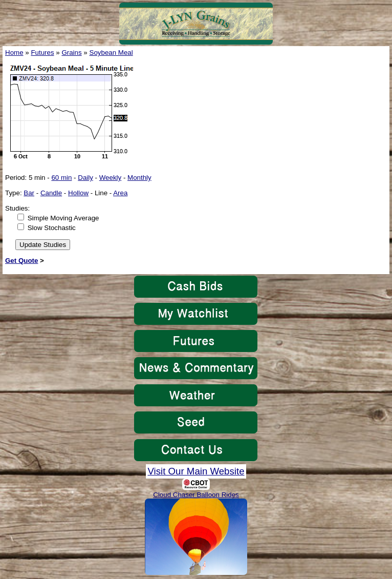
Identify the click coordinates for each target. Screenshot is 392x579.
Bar (29, 193)
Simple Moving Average (63, 218)
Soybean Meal (111, 53)
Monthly (139, 178)
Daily (85, 178)
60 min (61, 178)
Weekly (110, 178)
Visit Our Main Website (196, 471)
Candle (51, 193)
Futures (42, 53)
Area (120, 193)
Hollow (78, 193)
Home (14, 53)
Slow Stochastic (52, 228)
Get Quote (21, 261)
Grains (71, 53)
